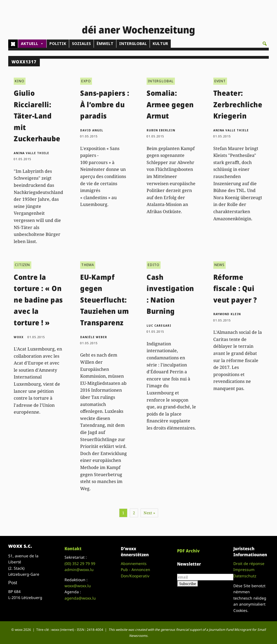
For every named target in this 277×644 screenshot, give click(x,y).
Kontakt (73, 546)
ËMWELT (105, 43)
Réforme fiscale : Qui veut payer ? (235, 286)
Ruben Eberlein (161, 128)
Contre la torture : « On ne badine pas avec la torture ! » (38, 297)
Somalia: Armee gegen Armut (170, 102)
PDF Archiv (188, 548)
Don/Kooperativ (135, 573)
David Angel (92, 128)
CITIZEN (22, 262)
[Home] (13, 44)
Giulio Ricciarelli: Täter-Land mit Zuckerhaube (37, 113)
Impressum (244, 567)
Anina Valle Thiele (31, 150)
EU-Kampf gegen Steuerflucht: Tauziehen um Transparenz (104, 297)
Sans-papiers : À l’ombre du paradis (105, 102)
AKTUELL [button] (32, 44)
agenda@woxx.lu (80, 595)
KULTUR (160, 43)
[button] (265, 44)
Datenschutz (245, 573)
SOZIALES (81, 43)
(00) (80, 561)
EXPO (86, 78)
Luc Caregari (159, 323)
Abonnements (134, 561)
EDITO (154, 262)
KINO (20, 78)
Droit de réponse (249, 561)
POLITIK (58, 43)
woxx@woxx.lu (78, 583)
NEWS (220, 262)
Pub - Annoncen (135, 567)
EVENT (220, 78)
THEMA (88, 262)
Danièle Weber (94, 334)
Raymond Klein (227, 312)
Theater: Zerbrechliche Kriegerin (238, 102)
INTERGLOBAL (133, 43)
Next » (149, 510)
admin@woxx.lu (79, 567)
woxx (19, 334)
